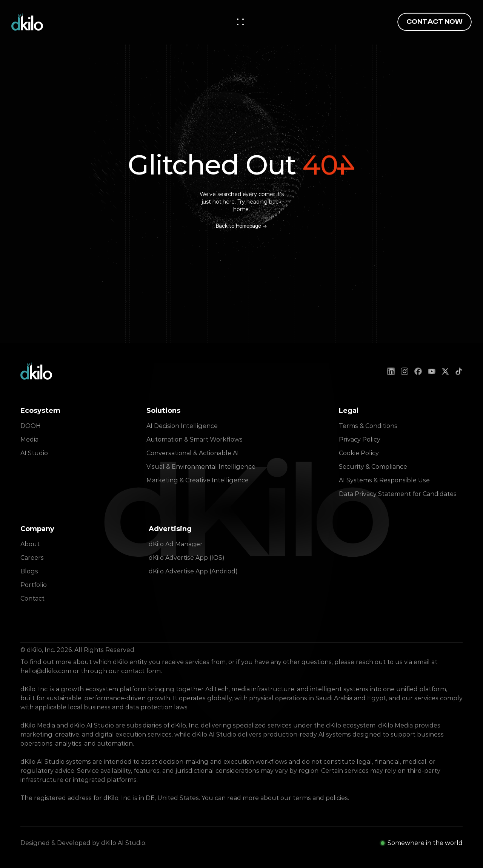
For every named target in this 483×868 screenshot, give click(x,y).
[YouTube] (432, 371)
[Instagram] (405, 371)
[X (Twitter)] (445, 371)
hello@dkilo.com (46, 671)
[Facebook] (418, 371)
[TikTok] (459, 371)
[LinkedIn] (391, 371)
